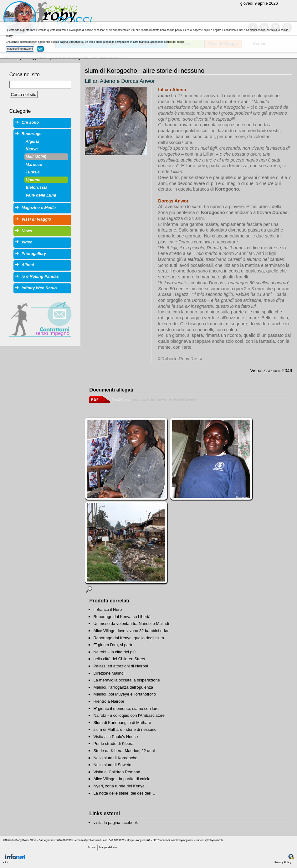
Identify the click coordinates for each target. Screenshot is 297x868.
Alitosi (28, 265)
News (27, 231)
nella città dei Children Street (119, 659)
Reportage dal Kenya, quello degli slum (128, 638)
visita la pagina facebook (115, 823)
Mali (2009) (36, 157)
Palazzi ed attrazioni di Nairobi (120, 666)
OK (40, 49)
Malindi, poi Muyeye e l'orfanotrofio (125, 694)
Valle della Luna (41, 195)
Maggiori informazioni (20, 49)
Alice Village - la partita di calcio (122, 779)
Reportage (32, 134)
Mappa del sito (108, 847)
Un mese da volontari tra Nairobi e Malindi (131, 624)
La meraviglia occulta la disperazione (126, 680)
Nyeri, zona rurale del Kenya (119, 786)
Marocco (34, 165)
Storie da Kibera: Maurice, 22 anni (124, 751)
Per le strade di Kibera (113, 743)
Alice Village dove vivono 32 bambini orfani (132, 631)
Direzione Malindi (109, 673)
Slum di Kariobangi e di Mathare (122, 723)
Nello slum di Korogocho (115, 758)
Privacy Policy (283, 862)
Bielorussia (37, 187)
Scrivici (92, 847)
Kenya (32, 149)
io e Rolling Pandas (40, 276)
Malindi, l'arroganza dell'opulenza (123, 687)
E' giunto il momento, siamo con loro (126, 708)
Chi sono (30, 122)
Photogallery (34, 254)
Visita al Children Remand (117, 772)
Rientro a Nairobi (108, 701)
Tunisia (33, 172)
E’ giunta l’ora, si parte (113, 645)
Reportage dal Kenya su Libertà (122, 617)
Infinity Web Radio (39, 288)
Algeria (33, 141)
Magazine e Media (39, 208)
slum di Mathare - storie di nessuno (125, 729)
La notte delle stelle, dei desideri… (124, 793)
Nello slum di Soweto (112, 765)
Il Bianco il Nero (108, 609)
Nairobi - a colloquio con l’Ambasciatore (129, 715)
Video (27, 242)
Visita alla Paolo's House (115, 737)
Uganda (33, 180)
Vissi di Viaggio (36, 219)
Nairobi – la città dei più (114, 652)
